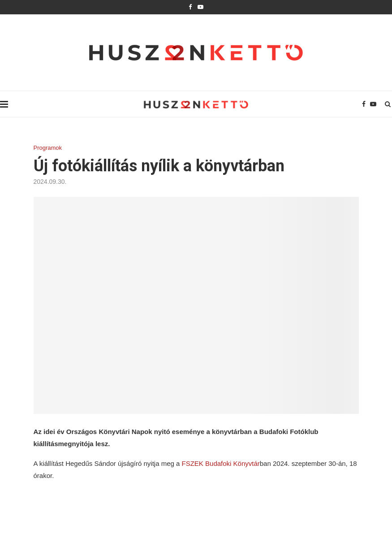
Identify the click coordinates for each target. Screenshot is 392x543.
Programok (48, 148)
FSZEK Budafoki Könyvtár (221, 463)
